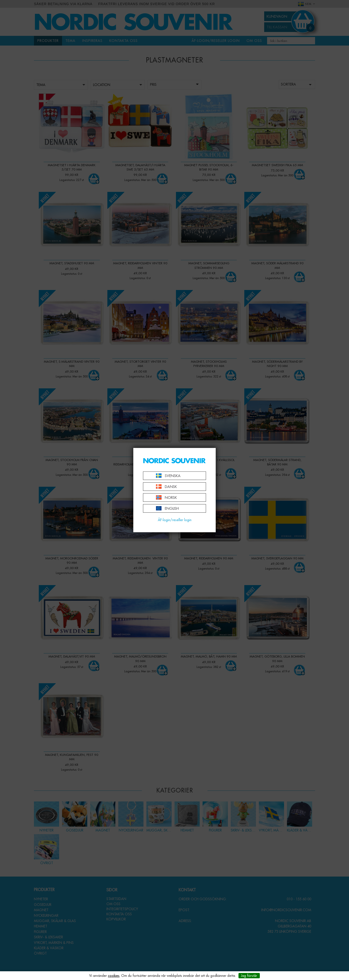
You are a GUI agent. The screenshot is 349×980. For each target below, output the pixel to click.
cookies (114, 976)
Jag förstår (249, 976)
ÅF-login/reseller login (175, 520)
